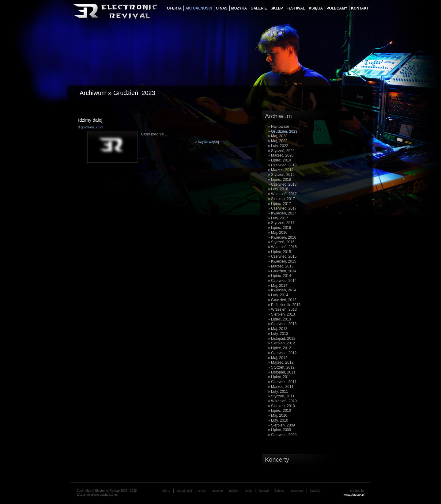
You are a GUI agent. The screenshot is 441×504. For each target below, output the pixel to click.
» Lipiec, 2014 (279, 276)
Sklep (277, 8)
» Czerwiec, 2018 (282, 184)
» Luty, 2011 (278, 392)
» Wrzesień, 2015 (282, 247)
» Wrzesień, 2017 (282, 194)
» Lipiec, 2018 (279, 180)
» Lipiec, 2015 (279, 252)
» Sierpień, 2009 (281, 425)
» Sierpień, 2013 (281, 314)
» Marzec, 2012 (281, 362)
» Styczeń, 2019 (281, 175)
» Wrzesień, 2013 (282, 309)
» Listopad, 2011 (282, 372)
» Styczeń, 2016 (281, 242)
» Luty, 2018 (278, 189)
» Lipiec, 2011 (279, 377)
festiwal (296, 8)
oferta (174, 8)
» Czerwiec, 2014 (282, 281)
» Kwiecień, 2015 (282, 261)
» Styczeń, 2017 (281, 223)
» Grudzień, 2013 (282, 300)
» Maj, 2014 (278, 286)
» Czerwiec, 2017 (282, 208)
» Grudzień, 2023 (283, 131)
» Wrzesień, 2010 (282, 401)
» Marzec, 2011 (281, 387)
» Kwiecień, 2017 (282, 213)
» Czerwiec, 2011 (282, 382)
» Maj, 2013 (278, 329)
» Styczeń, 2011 (281, 396)
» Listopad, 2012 (282, 339)
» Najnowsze (279, 127)
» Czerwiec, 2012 (282, 353)
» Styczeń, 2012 (281, 367)
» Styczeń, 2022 (281, 151)
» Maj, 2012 (278, 358)
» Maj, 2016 (278, 233)
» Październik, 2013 (284, 305)
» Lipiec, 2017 (279, 204)
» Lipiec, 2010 (279, 411)
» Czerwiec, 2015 (282, 256)
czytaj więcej (209, 142)
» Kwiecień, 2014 (282, 290)
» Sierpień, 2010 (281, 406)
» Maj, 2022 (278, 141)
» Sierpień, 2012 (281, 343)
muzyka (239, 8)
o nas (222, 8)
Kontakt (360, 8)
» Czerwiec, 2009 (282, 435)
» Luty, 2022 (278, 146)
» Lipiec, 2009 (279, 430)
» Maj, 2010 (278, 415)
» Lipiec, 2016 (279, 228)
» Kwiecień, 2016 (282, 237)
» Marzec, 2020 (281, 155)
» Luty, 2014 (278, 295)
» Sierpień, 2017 (281, 199)
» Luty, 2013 (278, 334)
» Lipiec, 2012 (279, 348)
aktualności (199, 8)
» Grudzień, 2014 (282, 271)
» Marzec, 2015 (281, 266)
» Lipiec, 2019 (279, 160)
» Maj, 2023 (278, 136)
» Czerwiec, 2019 (282, 165)
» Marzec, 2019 (281, 170)
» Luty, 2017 (278, 218)
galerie (259, 8)
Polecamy (337, 8)
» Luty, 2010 (278, 420)
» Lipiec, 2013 (279, 319)
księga (316, 8)
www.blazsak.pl (354, 495)
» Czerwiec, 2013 (282, 324)
